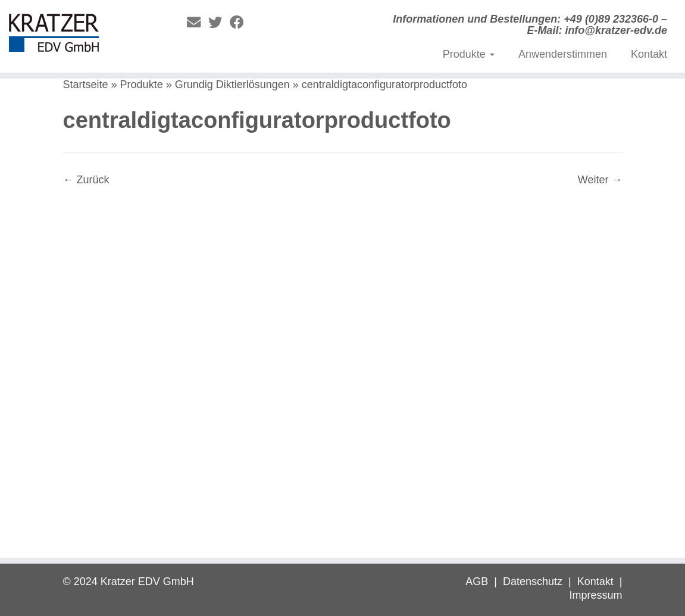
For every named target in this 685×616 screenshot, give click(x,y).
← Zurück (86, 180)
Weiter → (600, 180)
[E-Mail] (198, 23)
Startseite (86, 85)
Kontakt (649, 54)
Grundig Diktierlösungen (232, 85)
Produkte (469, 54)
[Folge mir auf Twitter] (219, 23)
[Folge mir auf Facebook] (240, 23)
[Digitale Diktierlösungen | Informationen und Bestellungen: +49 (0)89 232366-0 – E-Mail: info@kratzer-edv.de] (80, 36)
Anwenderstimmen (563, 54)
